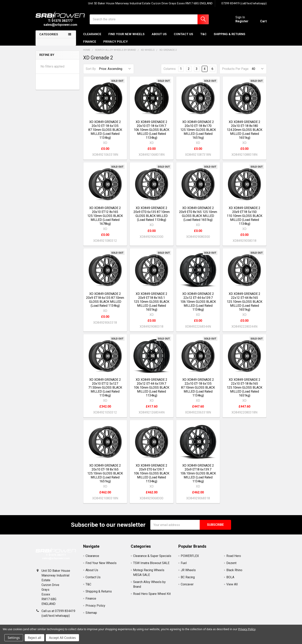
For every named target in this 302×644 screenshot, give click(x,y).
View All (232, 584)
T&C (203, 34)
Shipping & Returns (230, 34)
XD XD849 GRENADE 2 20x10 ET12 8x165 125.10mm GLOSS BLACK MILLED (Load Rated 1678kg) (105, 216)
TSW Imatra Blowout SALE (151, 563)
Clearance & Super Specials (152, 556)
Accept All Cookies (62, 638)
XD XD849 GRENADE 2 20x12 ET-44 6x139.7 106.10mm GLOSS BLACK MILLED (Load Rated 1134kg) (151, 388)
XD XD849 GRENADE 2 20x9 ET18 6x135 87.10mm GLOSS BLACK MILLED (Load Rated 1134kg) (105, 300)
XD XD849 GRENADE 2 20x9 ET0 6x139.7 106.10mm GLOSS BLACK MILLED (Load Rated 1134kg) (151, 473)
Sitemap (91, 613)
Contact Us (183, 34)
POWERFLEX (190, 556)
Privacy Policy (116, 42)
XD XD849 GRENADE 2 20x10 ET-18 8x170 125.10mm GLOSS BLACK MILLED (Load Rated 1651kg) (198, 130)
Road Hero (234, 556)
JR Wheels (188, 570)
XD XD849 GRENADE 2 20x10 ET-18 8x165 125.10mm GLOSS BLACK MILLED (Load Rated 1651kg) (105, 473)
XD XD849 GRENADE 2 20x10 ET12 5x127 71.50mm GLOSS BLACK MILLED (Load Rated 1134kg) (105, 388)
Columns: (170, 69)
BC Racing (188, 577)
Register (242, 21)
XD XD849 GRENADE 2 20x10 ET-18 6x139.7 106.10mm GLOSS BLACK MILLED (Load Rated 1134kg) (151, 130)
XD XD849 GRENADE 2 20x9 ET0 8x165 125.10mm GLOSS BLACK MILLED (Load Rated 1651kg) (198, 214)
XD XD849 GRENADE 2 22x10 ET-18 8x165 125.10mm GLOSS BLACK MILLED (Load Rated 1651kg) (245, 388)
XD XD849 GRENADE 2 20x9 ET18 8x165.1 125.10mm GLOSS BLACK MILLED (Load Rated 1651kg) (151, 302)
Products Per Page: (236, 69)
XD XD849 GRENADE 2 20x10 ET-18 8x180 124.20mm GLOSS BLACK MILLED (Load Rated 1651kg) (245, 130)
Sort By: (91, 69)
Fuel (184, 563)
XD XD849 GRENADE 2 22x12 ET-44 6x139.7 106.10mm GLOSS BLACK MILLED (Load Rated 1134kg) (198, 302)
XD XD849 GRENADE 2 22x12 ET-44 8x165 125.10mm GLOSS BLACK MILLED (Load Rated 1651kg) (245, 302)
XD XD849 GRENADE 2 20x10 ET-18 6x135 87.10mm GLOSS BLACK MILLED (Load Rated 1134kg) (105, 130)
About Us (159, 34)
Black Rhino (234, 570)
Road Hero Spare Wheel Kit (152, 594)
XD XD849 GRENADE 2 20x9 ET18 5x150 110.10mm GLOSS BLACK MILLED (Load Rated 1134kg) (245, 216)
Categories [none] (49, 34)
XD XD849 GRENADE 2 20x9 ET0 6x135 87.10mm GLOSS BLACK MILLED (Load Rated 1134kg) (152, 214)
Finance (90, 42)
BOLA (230, 577)
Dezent (231, 563)
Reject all (34, 638)
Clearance (92, 34)
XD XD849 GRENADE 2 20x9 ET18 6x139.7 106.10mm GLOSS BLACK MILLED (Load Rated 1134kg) (198, 473)
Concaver (187, 584)
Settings (14, 638)
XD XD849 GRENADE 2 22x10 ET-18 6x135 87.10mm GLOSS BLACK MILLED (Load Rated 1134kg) (198, 388)
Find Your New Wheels (127, 34)
